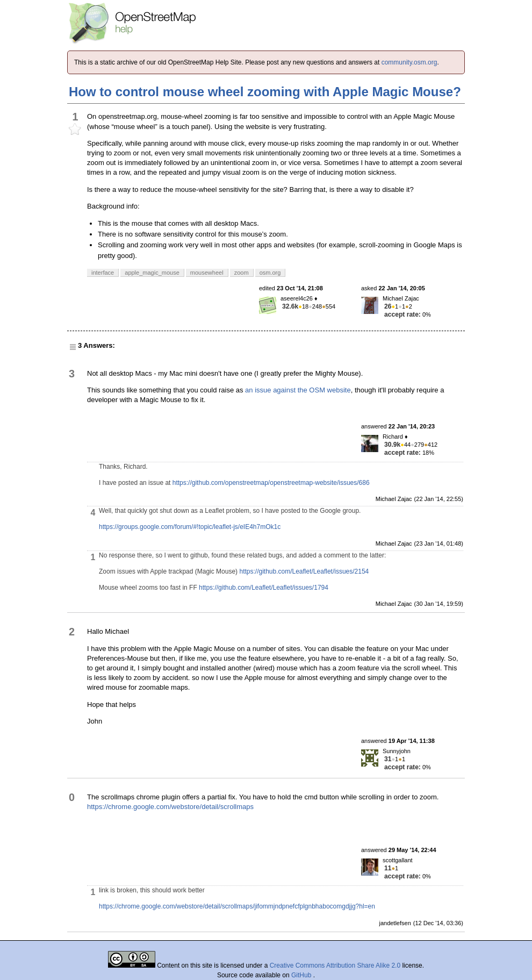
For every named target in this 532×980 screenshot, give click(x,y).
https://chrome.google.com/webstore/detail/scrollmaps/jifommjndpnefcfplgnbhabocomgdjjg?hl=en (237, 906)
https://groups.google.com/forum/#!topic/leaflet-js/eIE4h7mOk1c (190, 527)
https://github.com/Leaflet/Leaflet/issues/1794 (264, 588)
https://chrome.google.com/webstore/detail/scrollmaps (170, 807)
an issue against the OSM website (298, 390)
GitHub (302, 975)
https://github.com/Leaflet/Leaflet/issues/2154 (304, 571)
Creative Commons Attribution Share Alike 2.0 (335, 965)
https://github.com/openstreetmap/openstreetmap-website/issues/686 (271, 483)
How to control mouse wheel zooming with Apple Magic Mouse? (265, 92)
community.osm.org (409, 62)
